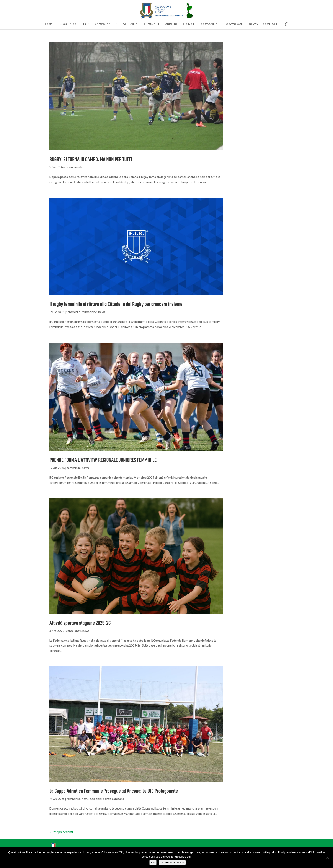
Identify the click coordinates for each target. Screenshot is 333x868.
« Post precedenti (61, 832)
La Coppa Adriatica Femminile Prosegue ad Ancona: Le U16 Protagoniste (114, 791)
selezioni (96, 799)
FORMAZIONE (209, 24)
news (102, 312)
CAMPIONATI (104, 24)
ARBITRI (171, 24)
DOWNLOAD (234, 24)
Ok (153, 862)
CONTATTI (271, 24)
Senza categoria (113, 799)
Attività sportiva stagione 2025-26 (80, 623)
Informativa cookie (172, 862)
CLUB (85, 24)
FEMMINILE (152, 24)
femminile (73, 312)
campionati (74, 167)
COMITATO (68, 24)
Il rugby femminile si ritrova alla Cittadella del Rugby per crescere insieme (116, 304)
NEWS (253, 24)
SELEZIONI (131, 24)
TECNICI (188, 24)
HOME (50, 24)
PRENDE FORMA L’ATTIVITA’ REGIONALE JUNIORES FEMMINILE (103, 460)
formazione (89, 312)
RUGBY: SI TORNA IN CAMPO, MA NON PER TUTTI (91, 160)
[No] (328, 858)
